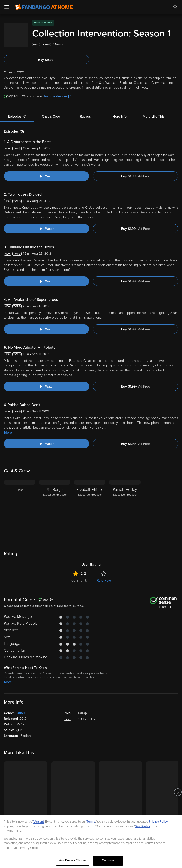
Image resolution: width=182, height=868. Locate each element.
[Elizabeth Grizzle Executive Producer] (90, 522)
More (8, 445)
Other (21, 725)
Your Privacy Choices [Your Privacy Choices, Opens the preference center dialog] (73, 860)
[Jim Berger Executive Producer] (55, 522)
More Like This (154, 129)
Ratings (85, 129)
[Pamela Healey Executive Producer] (125, 522)
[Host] (20, 522)
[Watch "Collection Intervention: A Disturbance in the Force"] (46, 188)
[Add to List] (176, 57)
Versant (39, 822)
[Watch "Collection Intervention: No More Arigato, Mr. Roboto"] (46, 399)
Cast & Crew (51, 129)
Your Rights (142, 826)
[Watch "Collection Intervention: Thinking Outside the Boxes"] (46, 294)
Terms (91, 822)
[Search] (176, 7)
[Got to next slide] (178, 805)
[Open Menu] (7, 7)
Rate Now (104, 593)
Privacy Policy (158, 822)
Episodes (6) (17, 129)
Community (80, 593)
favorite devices (58, 109)
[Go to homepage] (44, 7)
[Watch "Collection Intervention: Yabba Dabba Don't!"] (46, 456)
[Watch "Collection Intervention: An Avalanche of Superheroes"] (46, 341)
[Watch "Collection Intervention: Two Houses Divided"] (46, 241)
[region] (91, 841)
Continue (108, 860)
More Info (119, 129)
